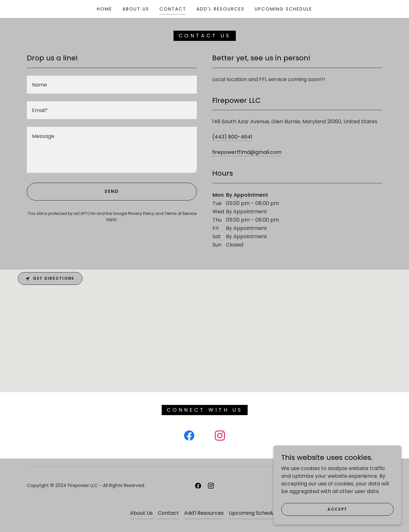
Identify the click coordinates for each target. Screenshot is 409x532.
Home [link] (104, 9)
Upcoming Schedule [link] (283, 9)
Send (112, 191)
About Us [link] (136, 9)
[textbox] (112, 85)
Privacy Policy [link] (141, 213)
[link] (189, 437)
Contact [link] (173, 9)
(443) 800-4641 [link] (232, 137)
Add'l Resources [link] (220, 9)
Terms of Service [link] (181, 213)
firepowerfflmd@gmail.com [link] (247, 152)
